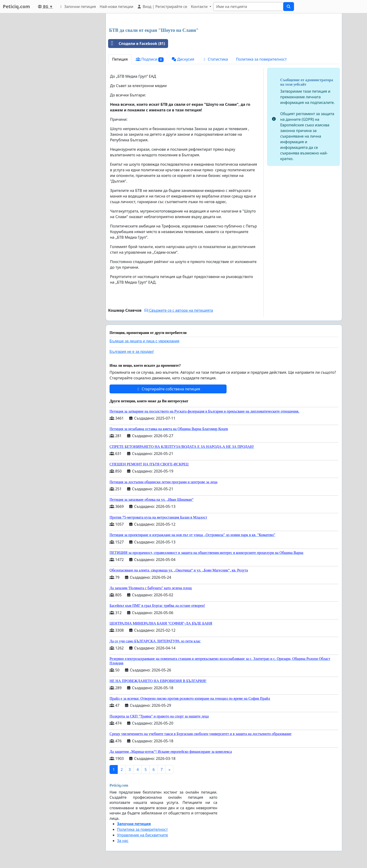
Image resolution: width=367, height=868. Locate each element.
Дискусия (183, 59)
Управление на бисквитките (143, 835)
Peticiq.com (16, 6)
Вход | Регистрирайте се (162, 7)
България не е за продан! (132, 352)
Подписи (150, 59)
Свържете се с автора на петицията (179, 310)
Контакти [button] (200, 7)
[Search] (248, 7)
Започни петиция (77, 7)
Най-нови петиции (117, 7)
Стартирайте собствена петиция (168, 389)
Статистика (215, 59)
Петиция (120, 59)
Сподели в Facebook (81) (137, 44)
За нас (123, 841)
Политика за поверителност (261, 59)
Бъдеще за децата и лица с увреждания (144, 341)
